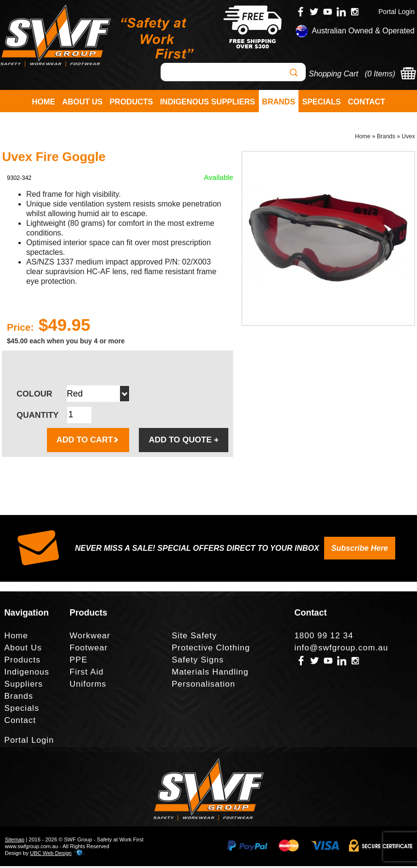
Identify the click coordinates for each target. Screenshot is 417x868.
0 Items (380, 74)
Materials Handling (210, 674)
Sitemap (15, 841)
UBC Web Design (51, 855)
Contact (366, 102)
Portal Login (396, 12)
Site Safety (194, 638)
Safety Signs (198, 662)
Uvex (408, 138)
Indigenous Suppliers (208, 102)
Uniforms (88, 686)
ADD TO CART (88, 442)
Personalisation (203, 686)
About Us (82, 102)
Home (44, 102)
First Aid (87, 674)
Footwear (89, 650)
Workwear (90, 638)
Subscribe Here (360, 550)
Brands (279, 102)
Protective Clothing (211, 650)
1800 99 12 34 (324, 638)
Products (131, 102)
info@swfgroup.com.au (341, 650)
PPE (79, 662)
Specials (322, 102)
